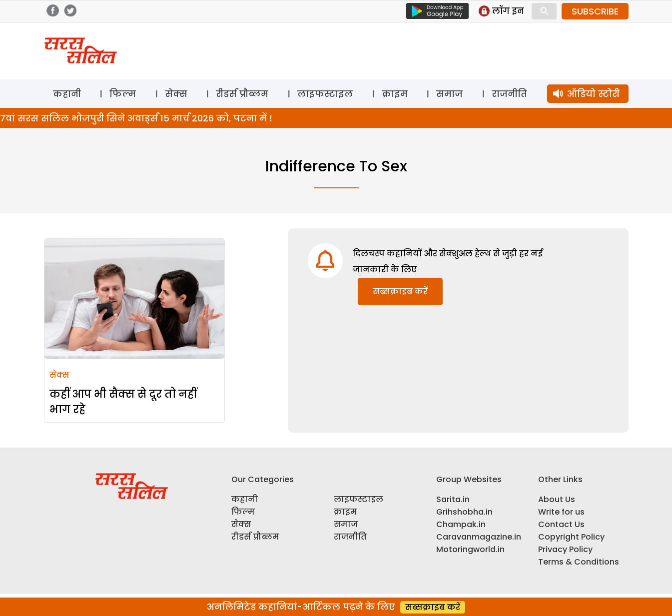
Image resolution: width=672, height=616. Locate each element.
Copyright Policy (571, 537)
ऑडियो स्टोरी (593, 94)
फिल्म (123, 94)
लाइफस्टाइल (325, 94)
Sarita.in (453, 499)
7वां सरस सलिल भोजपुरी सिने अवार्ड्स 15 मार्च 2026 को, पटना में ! (136, 118)
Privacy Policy (565, 549)
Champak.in (461, 524)
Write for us (561, 512)
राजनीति (509, 94)
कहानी (67, 94)
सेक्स (176, 94)
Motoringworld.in (470, 549)
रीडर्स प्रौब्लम (242, 94)
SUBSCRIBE (595, 11)
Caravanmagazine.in (479, 537)
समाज (449, 94)
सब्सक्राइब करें (400, 292)
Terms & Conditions (579, 562)
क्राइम (395, 94)
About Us (557, 499)
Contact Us (561, 524)
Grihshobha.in (464, 512)
